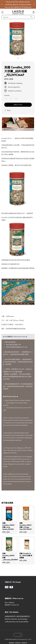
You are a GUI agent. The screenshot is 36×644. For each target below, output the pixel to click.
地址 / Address (10, 602)
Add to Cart (18, 105)
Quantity (7, 95)
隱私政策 (18, 643)
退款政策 (24, 643)
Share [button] (8, 110)
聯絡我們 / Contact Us (12, 605)
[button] (2, 12)
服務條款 (12, 643)
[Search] (31, 17)
